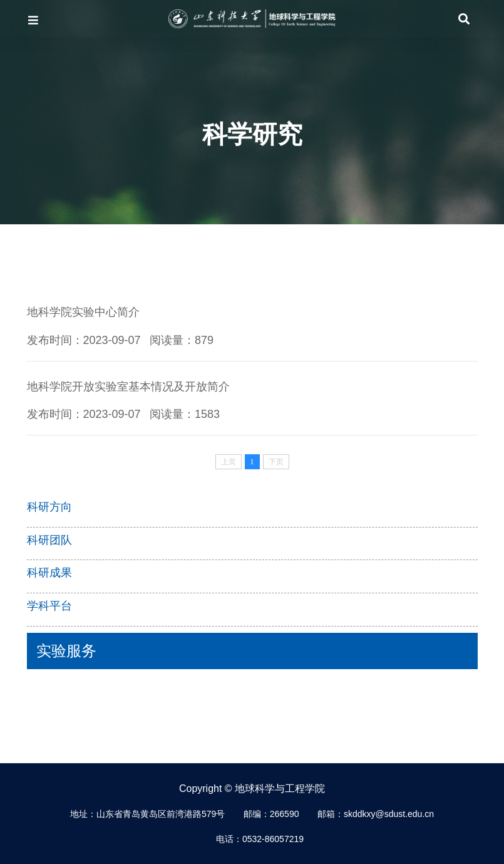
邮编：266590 (271, 814)
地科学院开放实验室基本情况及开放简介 (128, 387)
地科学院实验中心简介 (83, 312)
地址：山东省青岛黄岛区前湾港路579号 (147, 814)
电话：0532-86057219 (260, 839)
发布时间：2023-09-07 (84, 340)
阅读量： (182, 340)
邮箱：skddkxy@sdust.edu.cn (376, 814)
